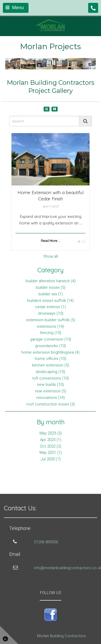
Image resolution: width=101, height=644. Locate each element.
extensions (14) (50, 326)
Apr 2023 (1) (51, 440)
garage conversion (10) (51, 339)
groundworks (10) (50, 346)
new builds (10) (50, 385)
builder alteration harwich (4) (51, 281)
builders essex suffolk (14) (50, 301)
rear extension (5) (51, 391)
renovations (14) (51, 398)
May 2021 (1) (51, 453)
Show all (50, 256)
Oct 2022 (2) (50, 446)
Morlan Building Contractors (61, 636)
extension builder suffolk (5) (51, 320)
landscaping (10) (50, 372)
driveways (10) (51, 313)
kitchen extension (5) (51, 365)
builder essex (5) (51, 287)
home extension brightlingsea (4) (50, 352)
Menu (15, 8)
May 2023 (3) (51, 433)
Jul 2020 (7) (51, 459)
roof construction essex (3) (51, 404)
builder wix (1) (51, 294)
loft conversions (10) (51, 378)
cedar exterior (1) (50, 307)
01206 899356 (46, 542)
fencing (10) (51, 333)
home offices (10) (50, 359)
